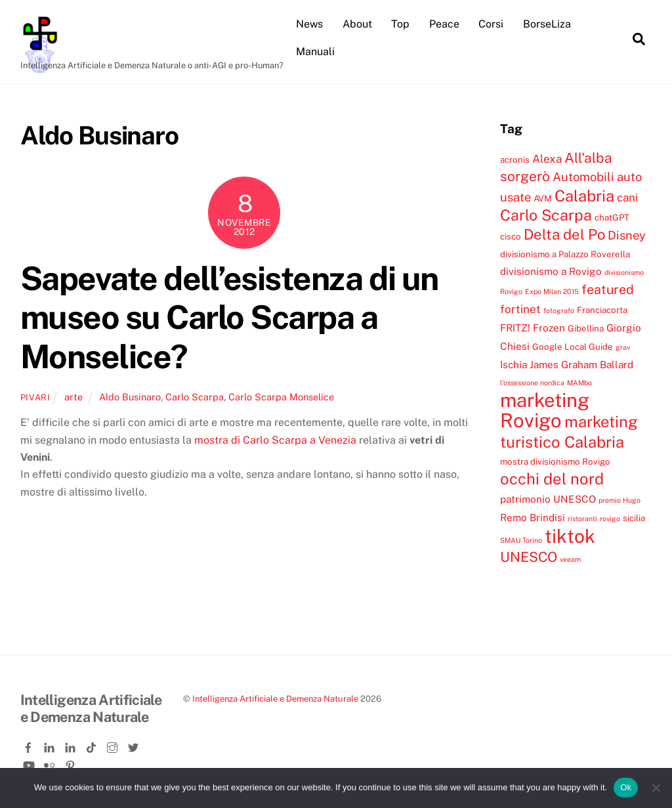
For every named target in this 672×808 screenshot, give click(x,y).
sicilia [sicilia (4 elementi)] (634, 518)
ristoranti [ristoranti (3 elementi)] (582, 519)
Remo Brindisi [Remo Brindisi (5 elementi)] (533, 517)
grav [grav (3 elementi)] (623, 347)
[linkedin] (51, 745)
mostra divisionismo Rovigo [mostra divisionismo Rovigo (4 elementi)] (555, 461)
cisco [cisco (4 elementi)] (511, 236)
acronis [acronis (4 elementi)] (515, 159)
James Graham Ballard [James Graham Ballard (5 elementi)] (581, 364)
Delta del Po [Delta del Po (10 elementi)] (564, 234)
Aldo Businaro (130, 397)
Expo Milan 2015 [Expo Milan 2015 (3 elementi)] (552, 291)
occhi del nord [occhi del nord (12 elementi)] (552, 478)
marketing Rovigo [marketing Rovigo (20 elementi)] (545, 410)
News (309, 24)
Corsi (491, 24)
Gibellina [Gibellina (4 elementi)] (586, 328)
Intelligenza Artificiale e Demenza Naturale (275, 699)
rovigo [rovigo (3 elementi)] (610, 519)
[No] (656, 788)
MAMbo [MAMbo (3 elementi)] (579, 383)
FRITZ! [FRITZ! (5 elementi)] (515, 328)
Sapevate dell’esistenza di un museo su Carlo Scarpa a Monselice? (229, 317)
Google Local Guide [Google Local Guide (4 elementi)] (573, 347)
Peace (444, 24)
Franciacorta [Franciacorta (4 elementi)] (602, 310)
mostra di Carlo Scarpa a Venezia (275, 440)
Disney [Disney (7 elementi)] (627, 235)
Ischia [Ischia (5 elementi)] (514, 364)
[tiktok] (93, 745)
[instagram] (114, 745)
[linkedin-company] (72, 745)
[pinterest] (72, 762)
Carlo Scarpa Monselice (281, 397)
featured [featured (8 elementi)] (608, 289)
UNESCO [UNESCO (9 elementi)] (529, 557)
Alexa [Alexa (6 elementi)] (547, 159)
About (357, 24)
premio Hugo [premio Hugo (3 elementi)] (619, 500)
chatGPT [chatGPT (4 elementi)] (612, 217)
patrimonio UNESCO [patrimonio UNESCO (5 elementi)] (548, 499)
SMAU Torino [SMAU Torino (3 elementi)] (521, 540)
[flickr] (51, 762)
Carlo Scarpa (195, 397)
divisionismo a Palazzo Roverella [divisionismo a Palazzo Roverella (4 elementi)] (565, 254)
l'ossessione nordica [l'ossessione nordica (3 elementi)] (532, 383)
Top (400, 24)
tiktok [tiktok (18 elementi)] (570, 536)
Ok (626, 787)
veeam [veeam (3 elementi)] (570, 559)
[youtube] (30, 762)
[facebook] (30, 745)
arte (73, 397)
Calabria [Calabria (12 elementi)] (584, 196)
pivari (35, 397)
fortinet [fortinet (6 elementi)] (520, 309)
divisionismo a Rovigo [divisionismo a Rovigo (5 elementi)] (551, 271)
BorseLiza (547, 24)
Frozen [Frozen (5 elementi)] (549, 328)
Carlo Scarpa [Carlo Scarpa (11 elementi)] (546, 215)
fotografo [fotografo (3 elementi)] (559, 310)
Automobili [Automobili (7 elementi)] (583, 177)
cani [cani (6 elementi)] (627, 198)
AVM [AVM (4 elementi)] (543, 198)
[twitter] (135, 745)
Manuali (315, 52)
